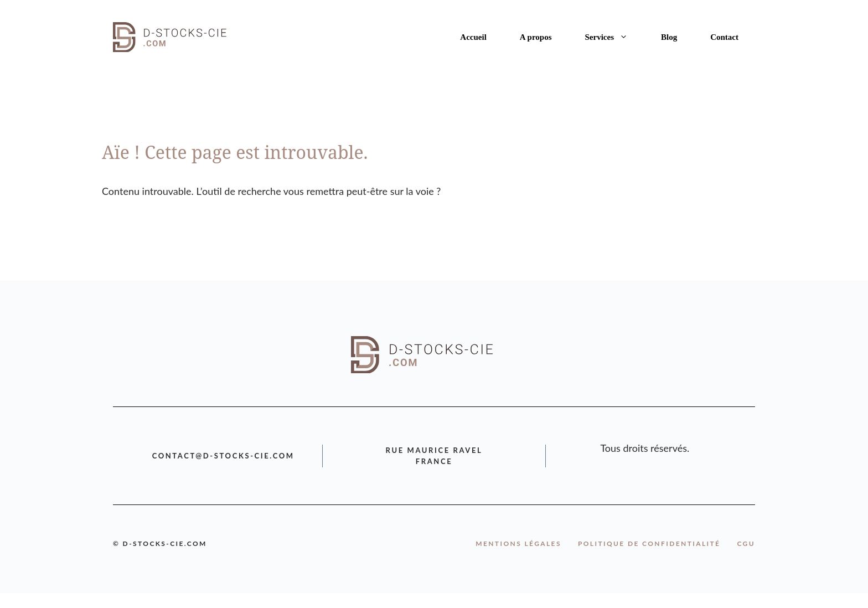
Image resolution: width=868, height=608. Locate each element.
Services (615, 37)
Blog (669, 37)
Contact (724, 37)
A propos (536, 37)
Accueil (473, 37)
